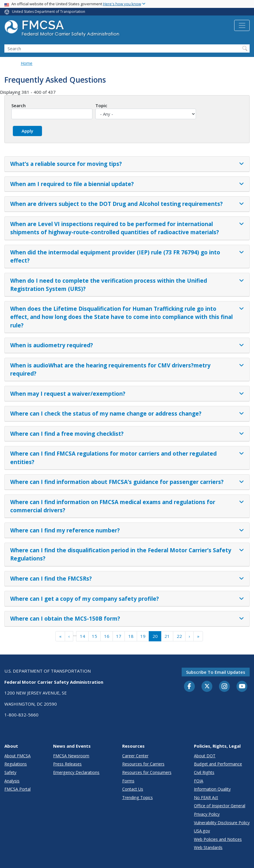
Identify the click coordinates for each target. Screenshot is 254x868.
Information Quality (212, 789)
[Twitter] (207, 686)
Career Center (135, 756)
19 (143, 636)
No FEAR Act (206, 797)
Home (27, 63)
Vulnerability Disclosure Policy (222, 823)
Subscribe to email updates (216, 672)
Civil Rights (204, 772)
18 (131, 636)
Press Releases (67, 764)
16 (107, 636)
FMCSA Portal (17, 789)
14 (83, 636)
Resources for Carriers (143, 764)
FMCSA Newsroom (71, 756)
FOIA (199, 781)
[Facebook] (190, 687)
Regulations (16, 764)
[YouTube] (242, 687)
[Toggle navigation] (242, 25)
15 (94, 636)
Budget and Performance (218, 764)
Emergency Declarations (76, 772)
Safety (10, 772)
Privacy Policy (207, 814)
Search (19, 105)
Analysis (12, 781)
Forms (128, 781)
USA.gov (202, 831)
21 (167, 636)
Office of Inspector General (220, 806)
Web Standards (208, 847)
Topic (101, 105)
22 (179, 636)
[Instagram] (225, 687)
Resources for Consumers (147, 772)
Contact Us (133, 789)
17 (119, 636)
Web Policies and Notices (218, 839)
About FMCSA (17, 756)
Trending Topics (137, 797)
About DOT (205, 756)
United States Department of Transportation (49, 12)
